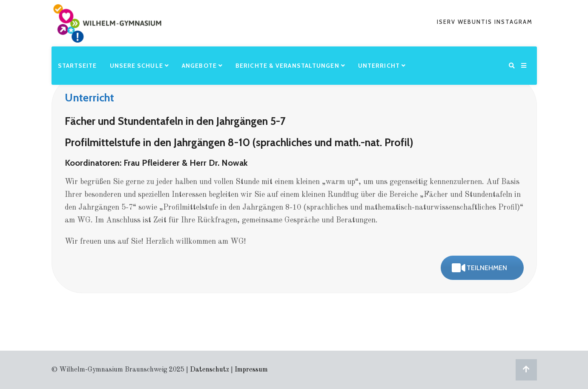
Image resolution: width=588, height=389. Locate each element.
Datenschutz (209, 370)
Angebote (202, 66)
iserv (447, 22)
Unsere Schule (140, 66)
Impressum (251, 370)
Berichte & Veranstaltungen (290, 66)
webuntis (476, 22)
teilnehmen (479, 268)
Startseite (77, 66)
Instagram (513, 22)
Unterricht (382, 66)
